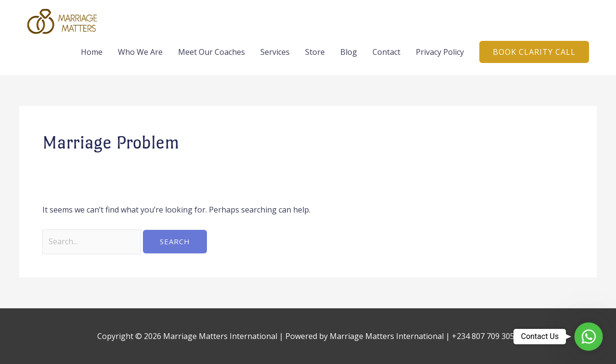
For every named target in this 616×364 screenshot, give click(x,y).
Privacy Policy (440, 52)
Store (315, 52)
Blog (349, 52)
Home (92, 52)
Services (275, 52)
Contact (386, 52)
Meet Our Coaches (212, 52)
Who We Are (140, 52)
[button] (534, 52)
